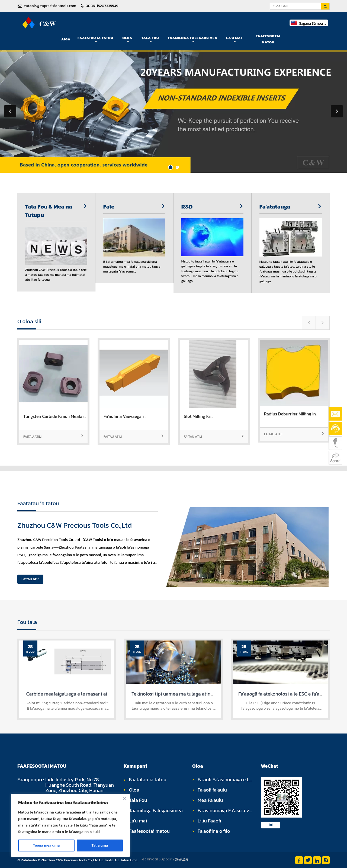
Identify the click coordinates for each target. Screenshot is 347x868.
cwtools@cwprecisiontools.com (50, 6)
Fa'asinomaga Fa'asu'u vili (225, 810)
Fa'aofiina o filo (214, 831)
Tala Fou (150, 39)
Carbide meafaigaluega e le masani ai (67, 694)
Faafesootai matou (268, 39)
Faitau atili (53, 437)
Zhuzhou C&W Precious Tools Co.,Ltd (75, 525)
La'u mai (234, 39)
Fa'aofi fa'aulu (212, 790)
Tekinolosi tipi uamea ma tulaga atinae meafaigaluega (190, 694)
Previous (10, 111)
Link (271, 825)
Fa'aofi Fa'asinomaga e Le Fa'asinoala (237, 779)
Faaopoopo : (31, 780)
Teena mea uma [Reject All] (46, 845)
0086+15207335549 (102, 6)
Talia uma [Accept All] (100, 845)
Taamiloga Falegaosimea (193, 39)
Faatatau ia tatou (95, 39)
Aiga (66, 39)
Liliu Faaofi (209, 821)
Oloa (127, 39)
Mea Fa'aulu (210, 800)
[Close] (124, 798)
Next (337, 111)
